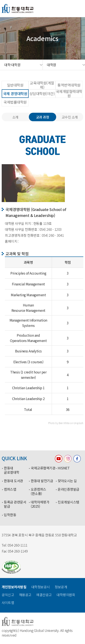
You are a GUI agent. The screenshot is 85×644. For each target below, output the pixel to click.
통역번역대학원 (69, 85)
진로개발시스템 (68, 502)
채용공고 (25, 595)
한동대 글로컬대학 (12, 470)
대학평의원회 (66, 595)
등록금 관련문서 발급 (15, 504)
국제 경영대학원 (15, 93)
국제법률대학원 (15, 102)
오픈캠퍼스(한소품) (38, 492)
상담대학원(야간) (42, 93)
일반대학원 (15, 85)
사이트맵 (8, 603)
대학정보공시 (41, 587)
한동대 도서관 (13, 481)
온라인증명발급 (68, 489)
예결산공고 (44, 595)
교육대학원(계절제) (42, 85)
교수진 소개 (70, 117)
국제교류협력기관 (43, 468)
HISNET (64, 468)
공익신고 (8, 595)
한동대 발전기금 (42, 481)
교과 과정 (43, 117)
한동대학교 (18, 9)
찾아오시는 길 (67, 481)
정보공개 (61, 587)
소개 (15, 117)
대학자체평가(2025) (40, 504)
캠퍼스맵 (10, 489)
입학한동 (10, 515)
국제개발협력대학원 (69, 94)
